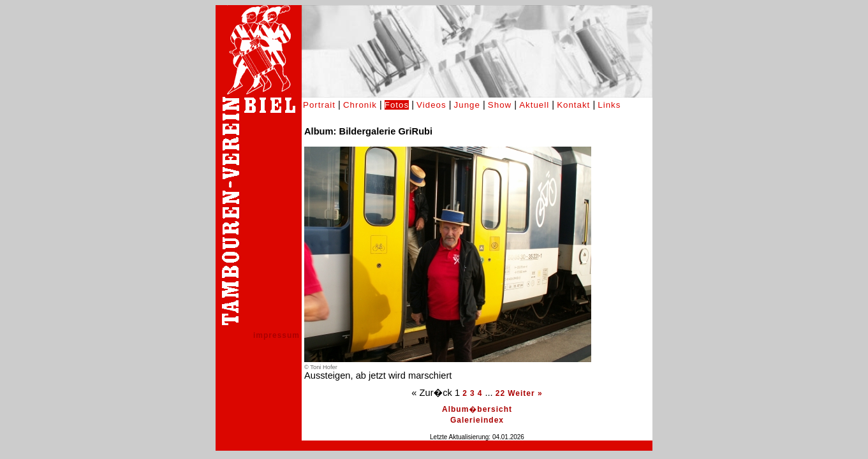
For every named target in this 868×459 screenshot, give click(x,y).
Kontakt (573, 105)
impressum (276, 335)
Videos (431, 105)
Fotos (397, 105)
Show (500, 105)
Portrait (319, 105)
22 (500, 393)
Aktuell (534, 105)
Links (609, 105)
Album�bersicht (477, 409)
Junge (467, 105)
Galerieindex (477, 420)
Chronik (360, 105)
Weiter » (525, 393)
